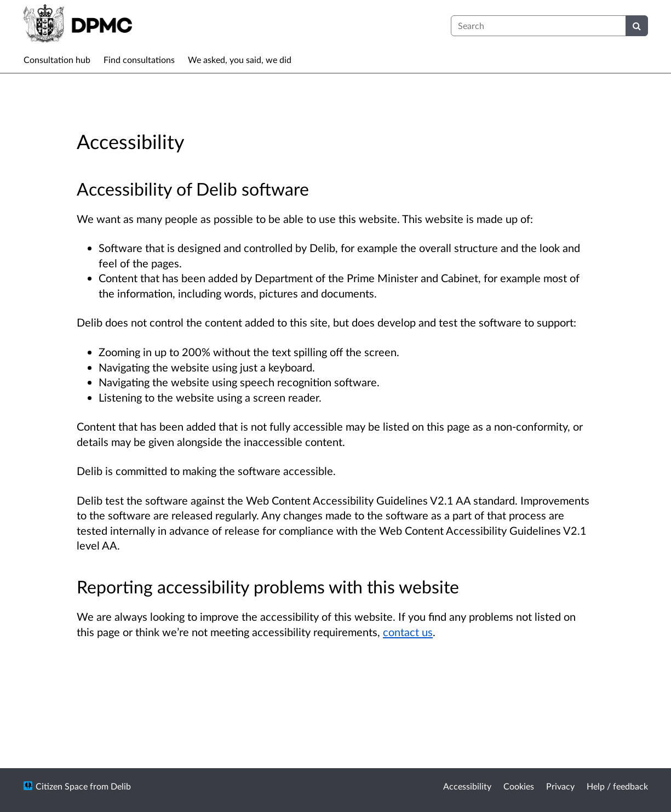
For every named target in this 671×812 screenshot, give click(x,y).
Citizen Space (62, 786)
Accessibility (467, 786)
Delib (121, 786)
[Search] (637, 26)
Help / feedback (617, 786)
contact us (408, 632)
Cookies (519, 786)
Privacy (560, 786)
